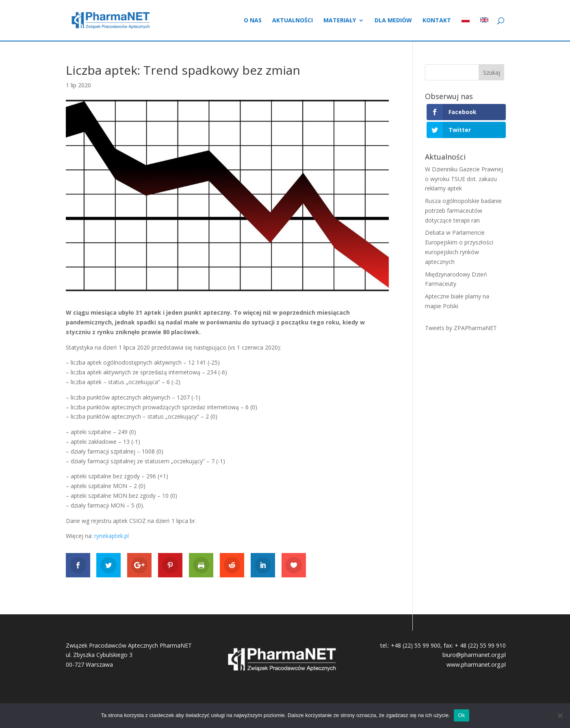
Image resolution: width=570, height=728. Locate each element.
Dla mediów (393, 21)
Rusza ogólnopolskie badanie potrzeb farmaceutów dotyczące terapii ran (463, 211)
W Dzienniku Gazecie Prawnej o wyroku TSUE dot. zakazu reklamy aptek (464, 179)
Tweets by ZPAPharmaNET (461, 328)
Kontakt (437, 21)
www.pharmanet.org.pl (476, 664)
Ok (461, 715)
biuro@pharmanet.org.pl (474, 655)
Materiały (340, 21)
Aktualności (293, 21)
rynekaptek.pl (112, 536)
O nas (253, 21)
